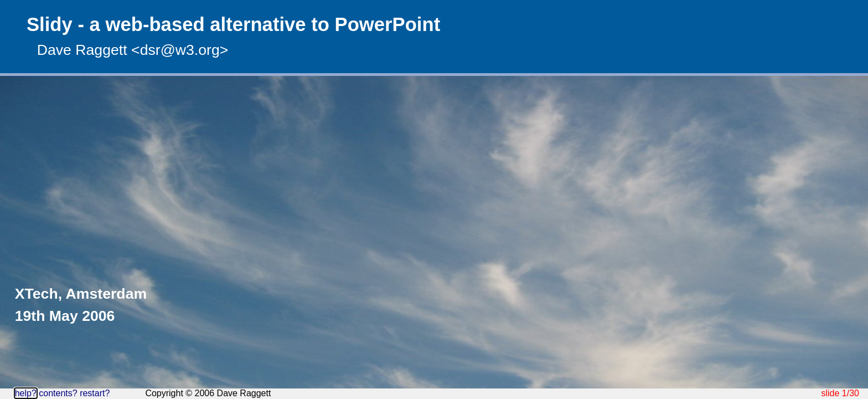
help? (26, 393)
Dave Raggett (82, 50)
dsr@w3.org (180, 50)
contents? (58, 393)
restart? (95, 393)
